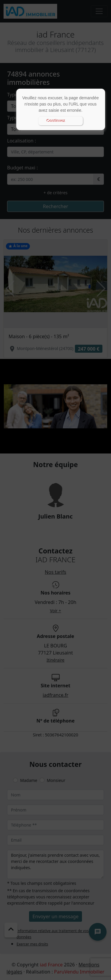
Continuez (56, 121)
